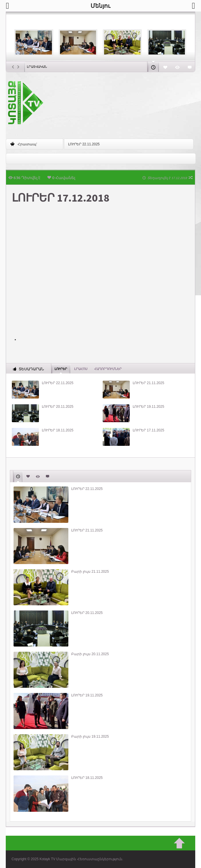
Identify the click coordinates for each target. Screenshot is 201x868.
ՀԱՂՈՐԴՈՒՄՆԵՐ (108, 369)
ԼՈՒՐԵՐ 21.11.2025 (148, 383)
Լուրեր (61, 369)
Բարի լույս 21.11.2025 (90, 572)
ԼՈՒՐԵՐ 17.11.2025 (148, 430)
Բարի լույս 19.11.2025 (90, 737)
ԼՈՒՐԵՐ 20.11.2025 (58, 407)
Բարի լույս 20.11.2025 (90, 654)
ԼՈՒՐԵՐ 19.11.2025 (148, 407)
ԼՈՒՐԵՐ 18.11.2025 (58, 430)
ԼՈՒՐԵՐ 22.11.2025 (84, 144)
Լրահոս (81, 369)
